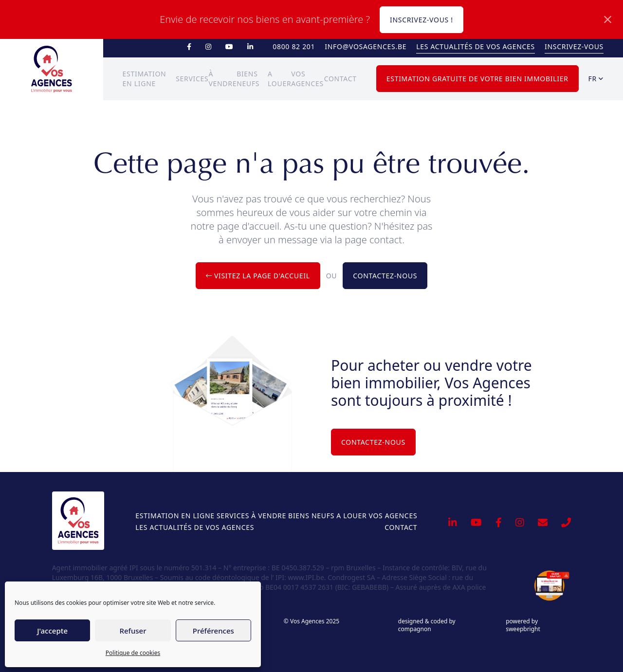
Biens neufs (311, 516)
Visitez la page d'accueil (258, 276)
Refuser (133, 631)
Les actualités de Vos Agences (476, 46)
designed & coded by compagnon (427, 625)
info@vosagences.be (366, 46)
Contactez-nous (385, 276)
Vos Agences (393, 516)
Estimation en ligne (175, 516)
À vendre (269, 516)
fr (596, 79)
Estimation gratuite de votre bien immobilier (477, 79)
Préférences (213, 631)
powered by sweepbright (523, 625)
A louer (351, 516)
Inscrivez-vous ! (421, 20)
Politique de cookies (133, 653)
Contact (340, 79)
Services (192, 79)
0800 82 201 (294, 46)
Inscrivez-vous (574, 46)
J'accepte (52, 631)
